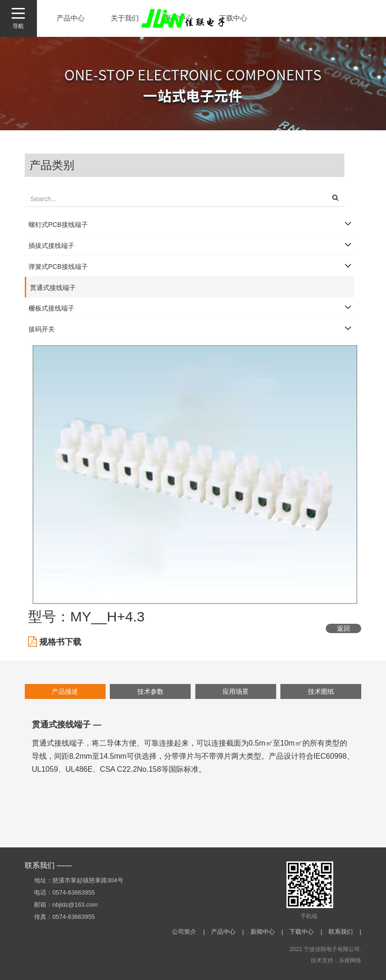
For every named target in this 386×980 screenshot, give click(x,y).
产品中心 (71, 18)
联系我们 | (345, 932)
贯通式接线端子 (53, 288)
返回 (343, 628)
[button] (335, 199)
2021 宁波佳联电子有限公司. (325, 949)
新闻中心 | (267, 932)
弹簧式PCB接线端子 (58, 267)
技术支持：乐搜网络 (336, 960)
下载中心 (233, 18)
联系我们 (261, 55)
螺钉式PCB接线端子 (58, 225)
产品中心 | (228, 932)
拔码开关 (42, 329)
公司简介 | (188, 932)
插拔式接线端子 (51, 246)
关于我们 (125, 18)
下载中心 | (306, 932)
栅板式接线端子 (51, 308)
